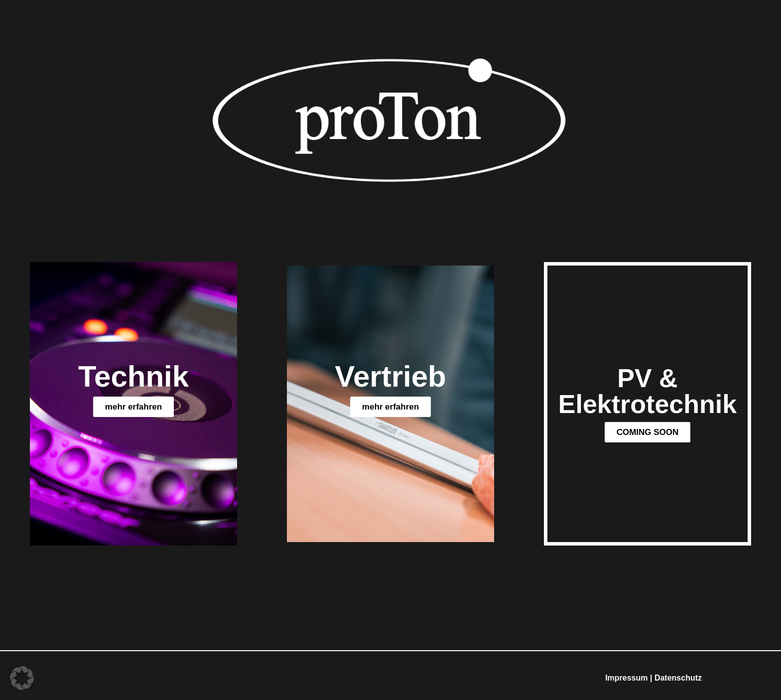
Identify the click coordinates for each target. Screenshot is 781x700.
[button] (648, 432)
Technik (133, 376)
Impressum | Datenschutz (653, 678)
